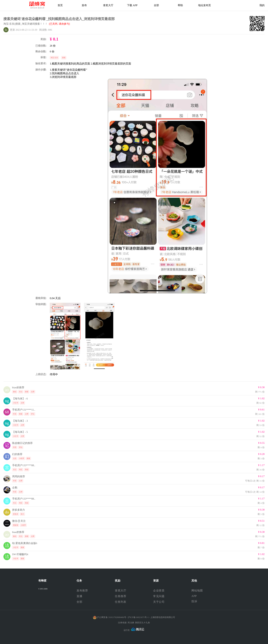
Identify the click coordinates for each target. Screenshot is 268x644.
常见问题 (159, 596)
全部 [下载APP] (156, 5)
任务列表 (120, 602)
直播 (79, 596)
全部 (79, 602)
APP (194, 596)
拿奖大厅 (108, 5)
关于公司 (159, 602)
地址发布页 (205, 5)
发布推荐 (82, 591)
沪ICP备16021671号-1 (138, 617)
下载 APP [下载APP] (132, 5)
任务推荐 (120, 596)
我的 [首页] (262, 5)
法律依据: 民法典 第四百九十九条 (134, 623)
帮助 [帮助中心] (180, 5)
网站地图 (197, 591)
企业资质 (159, 591)
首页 (60, 5)
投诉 (194, 601)
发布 (84, 5)
